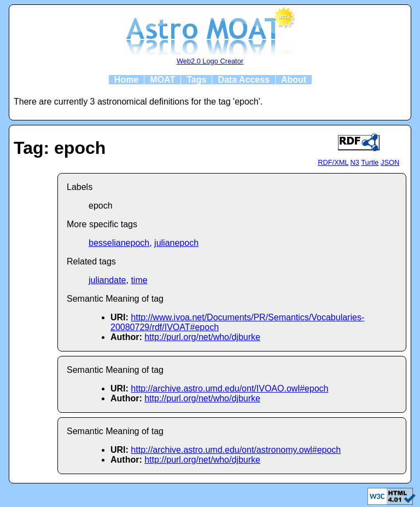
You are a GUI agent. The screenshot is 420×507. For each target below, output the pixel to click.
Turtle (370, 162)
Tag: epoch (60, 148)
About (294, 80)
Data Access (244, 80)
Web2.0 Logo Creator (210, 61)
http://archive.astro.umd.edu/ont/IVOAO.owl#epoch (229, 388)
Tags (196, 80)
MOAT (162, 80)
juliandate (107, 280)
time (139, 280)
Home (126, 80)
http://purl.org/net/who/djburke (202, 337)
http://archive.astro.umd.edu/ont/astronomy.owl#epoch (236, 450)
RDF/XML (333, 162)
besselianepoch (119, 243)
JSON (390, 162)
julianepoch (176, 243)
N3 (355, 162)
